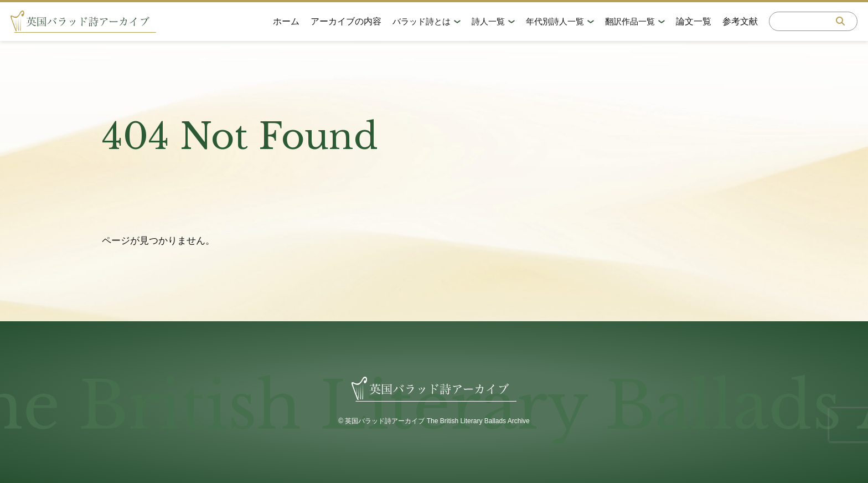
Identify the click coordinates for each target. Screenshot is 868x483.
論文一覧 (693, 22)
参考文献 (740, 22)
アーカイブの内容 (345, 22)
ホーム (286, 22)
